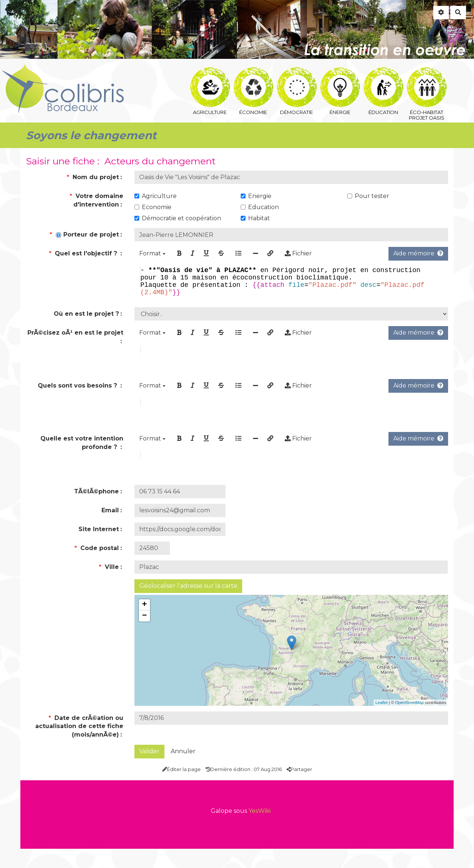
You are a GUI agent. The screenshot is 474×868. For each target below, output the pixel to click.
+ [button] (144, 624)
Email (110, 529)
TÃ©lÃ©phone (96, 511)
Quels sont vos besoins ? (78, 396)
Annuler (183, 770)
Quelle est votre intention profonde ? (82, 458)
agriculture (210, 76)
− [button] (144, 635)
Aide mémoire (418, 253)
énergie (340, 76)
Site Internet (99, 548)
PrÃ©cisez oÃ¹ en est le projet (75, 339)
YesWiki (260, 830)
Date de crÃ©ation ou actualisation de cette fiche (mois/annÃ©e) (79, 746)
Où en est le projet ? (86, 320)
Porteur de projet (84, 234)
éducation (383, 76)
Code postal (97, 567)
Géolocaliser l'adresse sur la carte (188, 605)
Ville (109, 586)
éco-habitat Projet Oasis (427, 76)
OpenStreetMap (410, 722)
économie (253, 76)
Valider (149, 770)
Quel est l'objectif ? (84, 253)
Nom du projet (93, 177)
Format (152, 253)
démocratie (297, 76)
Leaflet (382, 722)
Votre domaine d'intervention (96, 200)
